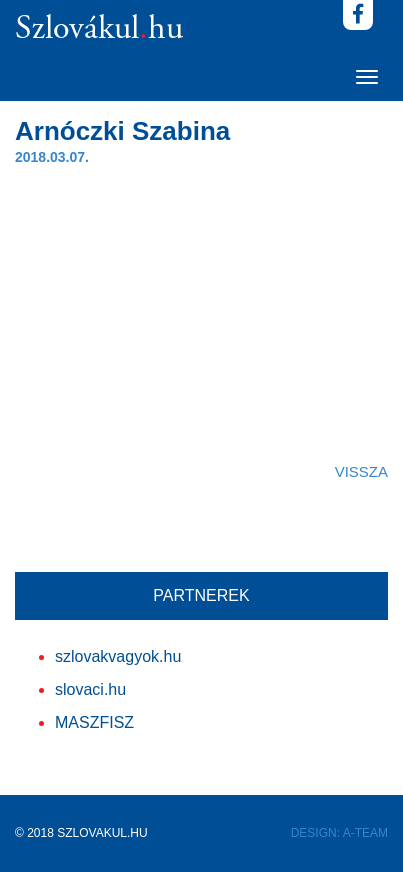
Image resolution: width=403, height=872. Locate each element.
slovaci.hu (90, 689)
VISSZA (361, 471)
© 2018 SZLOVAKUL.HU (81, 833)
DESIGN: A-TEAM (339, 833)
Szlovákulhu (99, 30)
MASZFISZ (94, 722)
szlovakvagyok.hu (118, 656)
